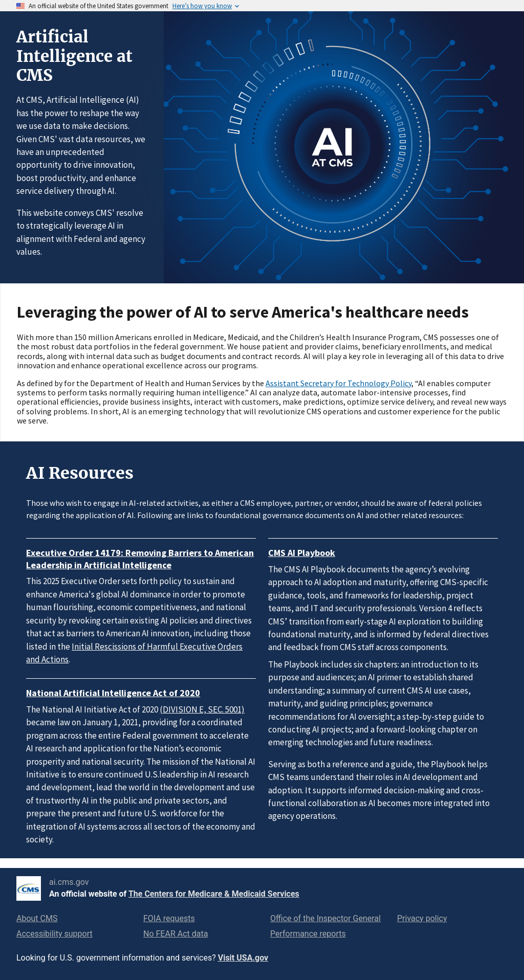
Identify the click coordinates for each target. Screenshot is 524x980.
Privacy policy (422, 918)
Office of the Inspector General (325, 918)
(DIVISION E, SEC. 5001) (202, 709)
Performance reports (308, 934)
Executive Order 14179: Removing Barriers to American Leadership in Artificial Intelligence (140, 559)
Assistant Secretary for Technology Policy (339, 383)
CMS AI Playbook (302, 553)
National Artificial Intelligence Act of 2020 (113, 693)
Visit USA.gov (243, 958)
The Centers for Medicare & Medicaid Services (214, 894)
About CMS (37, 918)
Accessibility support (54, 934)
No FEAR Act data (176, 934)
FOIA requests (169, 918)
